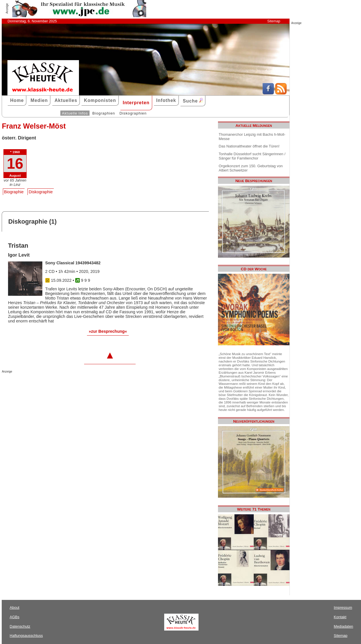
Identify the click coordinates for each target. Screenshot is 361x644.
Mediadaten (344, 626)
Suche (193, 101)
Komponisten (100, 100)
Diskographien (133, 113)
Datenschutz (20, 626)
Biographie (14, 192)
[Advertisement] (69, 385)
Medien (39, 100)
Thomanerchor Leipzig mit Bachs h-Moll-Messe (252, 137)
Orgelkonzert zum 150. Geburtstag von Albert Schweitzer (251, 168)
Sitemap (274, 21)
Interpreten (136, 103)
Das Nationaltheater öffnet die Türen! (249, 146)
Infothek (166, 100)
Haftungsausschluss (26, 636)
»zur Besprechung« (108, 331)
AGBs (15, 617)
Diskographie (41, 192)
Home (17, 100)
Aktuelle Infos (75, 113)
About (15, 607)
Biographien (104, 113)
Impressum (343, 607)
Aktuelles (66, 100)
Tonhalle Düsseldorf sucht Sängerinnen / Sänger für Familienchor (252, 156)
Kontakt (340, 617)
